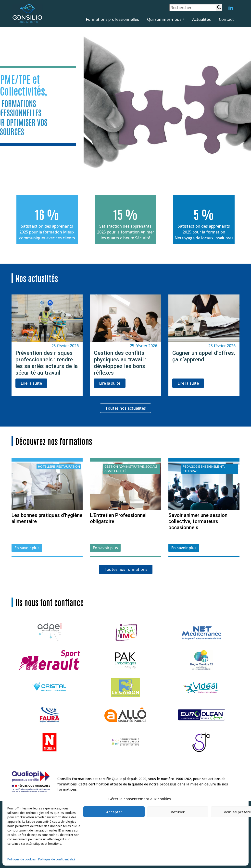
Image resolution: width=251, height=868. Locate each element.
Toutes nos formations (126, 569)
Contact (226, 19)
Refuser (178, 812)
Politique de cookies (22, 859)
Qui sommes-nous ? (166, 19)
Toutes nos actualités (125, 408)
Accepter (114, 812)
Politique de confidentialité (57, 859)
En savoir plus (27, 548)
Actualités (201, 19)
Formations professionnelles (112, 19)
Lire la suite (31, 383)
